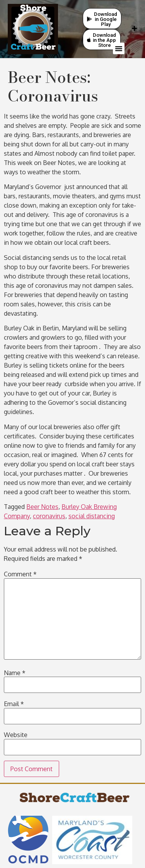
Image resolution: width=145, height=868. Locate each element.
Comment (20, 574)
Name (15, 673)
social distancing (92, 516)
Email (14, 704)
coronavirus (49, 516)
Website (16, 735)
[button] (119, 48)
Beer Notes (42, 507)
